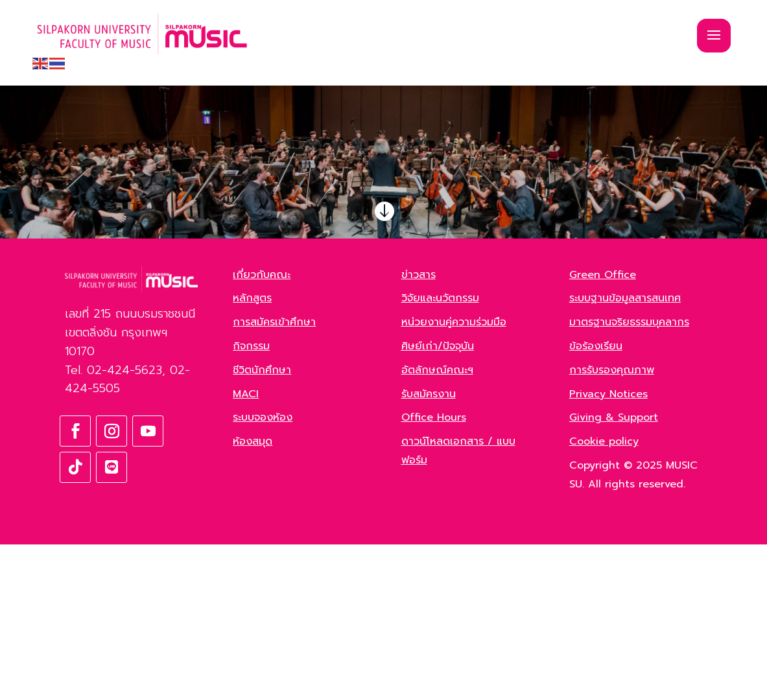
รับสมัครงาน (429, 549)
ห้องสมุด (253, 597)
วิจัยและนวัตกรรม (440, 454)
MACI (246, 549)
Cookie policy (604, 597)
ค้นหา (168, 309)
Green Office (603, 430)
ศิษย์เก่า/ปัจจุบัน (438, 502)
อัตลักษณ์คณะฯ (437, 525)
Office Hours (434, 573)
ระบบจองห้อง (263, 573)
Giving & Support (614, 573)
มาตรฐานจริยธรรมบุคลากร (629, 478)
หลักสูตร (252, 454)
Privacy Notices (608, 549)
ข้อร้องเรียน (596, 502)
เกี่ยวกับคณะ (262, 430)
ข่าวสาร (419, 430)
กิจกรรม (251, 502)
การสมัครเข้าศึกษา (274, 478)
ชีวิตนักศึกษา (262, 525)
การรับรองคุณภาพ (612, 525)
